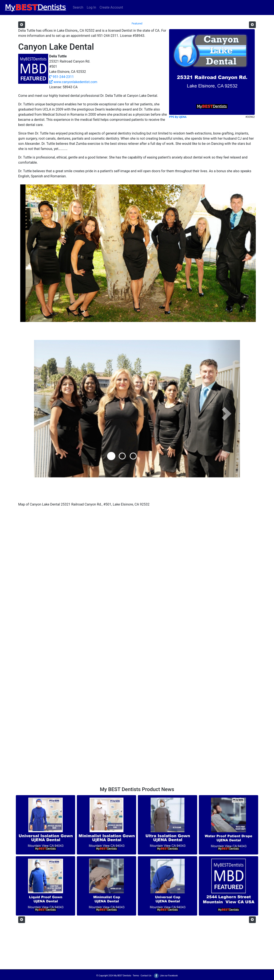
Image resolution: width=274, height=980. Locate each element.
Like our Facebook (165, 976)
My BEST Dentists (123, 976)
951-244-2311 (62, 77)
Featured (137, 23)
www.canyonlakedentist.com (73, 82)
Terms (136, 976)
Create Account (111, 7)
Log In (91, 7)
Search (78, 7)
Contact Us (146, 976)
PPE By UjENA (178, 117)
